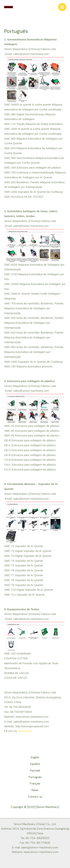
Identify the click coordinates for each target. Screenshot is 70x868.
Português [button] (35, 777)
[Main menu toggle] (62, 7)
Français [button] (35, 784)
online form (25, 731)
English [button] (35, 757)
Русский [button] (35, 771)
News (35, 790)
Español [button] (35, 764)
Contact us (35, 797)
